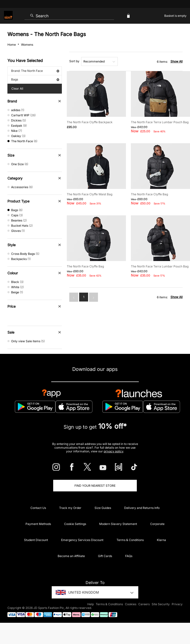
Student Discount (36, 540)
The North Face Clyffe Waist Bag (90, 194)
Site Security (161, 604)
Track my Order (70, 508)
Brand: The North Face (35, 71)
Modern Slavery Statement (118, 524)
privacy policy (113, 451)
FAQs (129, 556)
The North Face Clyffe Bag (149, 194)
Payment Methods (38, 524)
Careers (144, 604)
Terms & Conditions (130, 540)
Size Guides (103, 508)
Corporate (157, 524)
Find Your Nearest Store (95, 486)
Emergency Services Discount (82, 540)
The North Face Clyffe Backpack (90, 122)
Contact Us (38, 508)
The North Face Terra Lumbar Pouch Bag (160, 122)
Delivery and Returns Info (142, 508)
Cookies (131, 604)
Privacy (177, 604)
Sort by (74, 61)
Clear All (17, 89)
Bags (35, 79)
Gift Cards (105, 556)
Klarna (161, 540)
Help (91, 604)
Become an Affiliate (71, 556)
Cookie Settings (75, 524)
